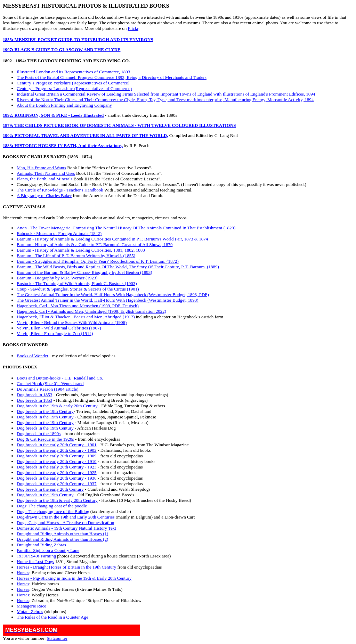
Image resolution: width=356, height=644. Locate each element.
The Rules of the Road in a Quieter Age (52, 617)
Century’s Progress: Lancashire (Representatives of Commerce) (74, 88)
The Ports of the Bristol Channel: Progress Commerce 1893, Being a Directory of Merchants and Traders (112, 77)
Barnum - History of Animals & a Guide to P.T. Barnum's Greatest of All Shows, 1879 (95, 244)
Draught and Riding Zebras (41, 545)
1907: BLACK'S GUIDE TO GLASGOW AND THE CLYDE (62, 50)
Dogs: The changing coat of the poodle (52, 506)
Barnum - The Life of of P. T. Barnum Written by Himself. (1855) (76, 256)
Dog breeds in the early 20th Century (50, 489)
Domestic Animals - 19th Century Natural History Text (66, 528)
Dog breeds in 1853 (34, 395)
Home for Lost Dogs (35, 561)
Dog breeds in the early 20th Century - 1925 (57, 472)
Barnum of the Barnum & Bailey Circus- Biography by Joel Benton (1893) (84, 272)
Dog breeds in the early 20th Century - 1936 (57, 478)
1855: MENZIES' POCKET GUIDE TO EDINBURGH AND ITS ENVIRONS (78, 39)
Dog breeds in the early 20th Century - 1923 (57, 467)
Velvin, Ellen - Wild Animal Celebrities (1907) (59, 328)
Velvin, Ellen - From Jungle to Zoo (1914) (55, 333)
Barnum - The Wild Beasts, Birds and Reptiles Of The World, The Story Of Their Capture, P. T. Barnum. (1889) (118, 267)
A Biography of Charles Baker (44, 195)
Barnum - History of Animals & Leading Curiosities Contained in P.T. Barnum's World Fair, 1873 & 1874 (112, 239)
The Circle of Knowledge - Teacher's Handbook (60, 190)
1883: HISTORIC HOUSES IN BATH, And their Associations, (63, 145)
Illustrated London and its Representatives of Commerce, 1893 (73, 72)
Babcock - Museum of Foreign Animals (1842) (59, 233)
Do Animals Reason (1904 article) (48, 389)
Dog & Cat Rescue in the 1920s (45, 439)
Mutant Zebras (30, 612)
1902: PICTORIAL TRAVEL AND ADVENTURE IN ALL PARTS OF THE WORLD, (85, 135)
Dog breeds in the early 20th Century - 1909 (57, 456)
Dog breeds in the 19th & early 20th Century (57, 406)
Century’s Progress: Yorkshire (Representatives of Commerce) (73, 83)
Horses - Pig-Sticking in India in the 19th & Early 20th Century (74, 578)
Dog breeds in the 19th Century (45, 411)
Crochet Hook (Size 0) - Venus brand (50, 384)
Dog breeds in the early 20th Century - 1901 (57, 445)
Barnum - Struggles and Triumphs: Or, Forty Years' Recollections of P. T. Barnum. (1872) (98, 261)
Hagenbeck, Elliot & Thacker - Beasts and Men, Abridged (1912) (76, 317)
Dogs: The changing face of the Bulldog (53, 511)
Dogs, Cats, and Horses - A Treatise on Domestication (65, 523)
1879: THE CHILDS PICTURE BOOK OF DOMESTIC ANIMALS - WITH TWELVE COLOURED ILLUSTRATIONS (119, 125)
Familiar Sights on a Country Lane (48, 550)
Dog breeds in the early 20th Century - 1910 (57, 461)
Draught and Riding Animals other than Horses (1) (62, 534)
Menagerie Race (31, 606)
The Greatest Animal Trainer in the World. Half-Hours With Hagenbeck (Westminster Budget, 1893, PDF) (113, 295)
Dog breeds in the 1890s (39, 434)
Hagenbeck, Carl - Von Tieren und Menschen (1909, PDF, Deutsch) (78, 306)
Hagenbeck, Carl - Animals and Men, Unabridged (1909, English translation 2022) (91, 311)
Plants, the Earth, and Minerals (44, 179)
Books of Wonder (33, 356)
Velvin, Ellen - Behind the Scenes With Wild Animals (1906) (72, 322)
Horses (23, 573)
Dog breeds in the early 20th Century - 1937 (57, 484)
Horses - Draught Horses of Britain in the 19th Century (66, 567)
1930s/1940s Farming (36, 556)
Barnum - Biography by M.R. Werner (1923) (57, 278)
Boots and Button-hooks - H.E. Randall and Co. (60, 378)
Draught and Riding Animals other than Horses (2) (62, 539)
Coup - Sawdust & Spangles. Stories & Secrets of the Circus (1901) (78, 289)
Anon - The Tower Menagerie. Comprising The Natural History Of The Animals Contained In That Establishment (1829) (126, 228)
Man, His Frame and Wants (41, 168)
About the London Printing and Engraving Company (64, 105)
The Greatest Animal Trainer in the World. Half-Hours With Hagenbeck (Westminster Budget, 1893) (108, 300)
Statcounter (57, 638)
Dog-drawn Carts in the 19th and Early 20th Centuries (66, 517)
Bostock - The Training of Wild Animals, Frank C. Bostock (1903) (77, 283)
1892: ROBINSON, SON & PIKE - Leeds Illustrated (53, 115)
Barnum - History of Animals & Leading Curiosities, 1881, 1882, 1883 (81, 250)
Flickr (133, 28)
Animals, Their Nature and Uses (46, 173)
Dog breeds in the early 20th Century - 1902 (57, 450)
